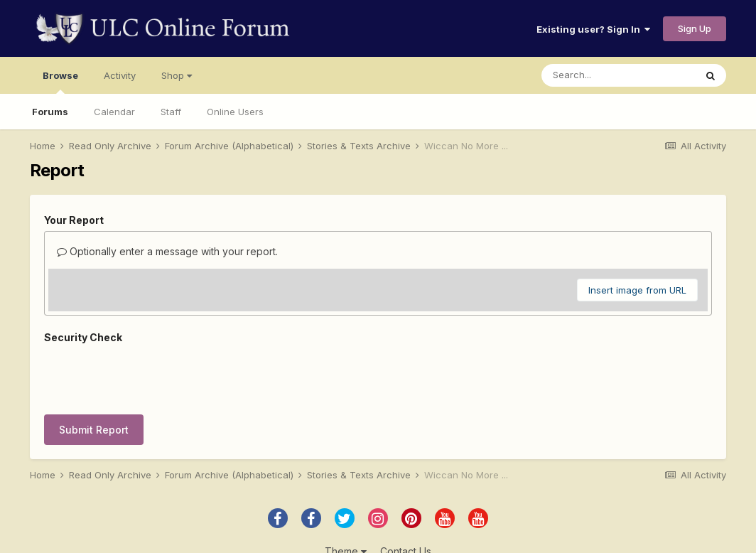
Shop (177, 75)
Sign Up (695, 28)
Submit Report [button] (94, 374)
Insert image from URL (637, 290)
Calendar (114, 112)
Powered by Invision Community (378, 532)
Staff (171, 112)
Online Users (235, 112)
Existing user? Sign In (593, 29)
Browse (60, 82)
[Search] (618, 75)
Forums (50, 112)
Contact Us (406, 501)
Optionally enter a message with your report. (167, 251)
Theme (346, 501)
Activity (120, 75)
